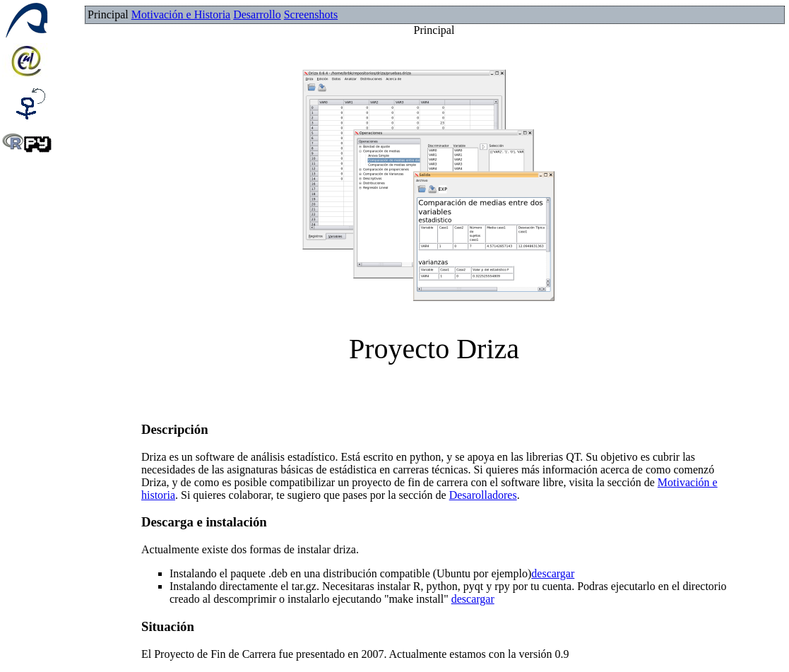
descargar (553, 573)
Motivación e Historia (181, 14)
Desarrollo (257, 14)
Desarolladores (483, 495)
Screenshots (311, 14)
